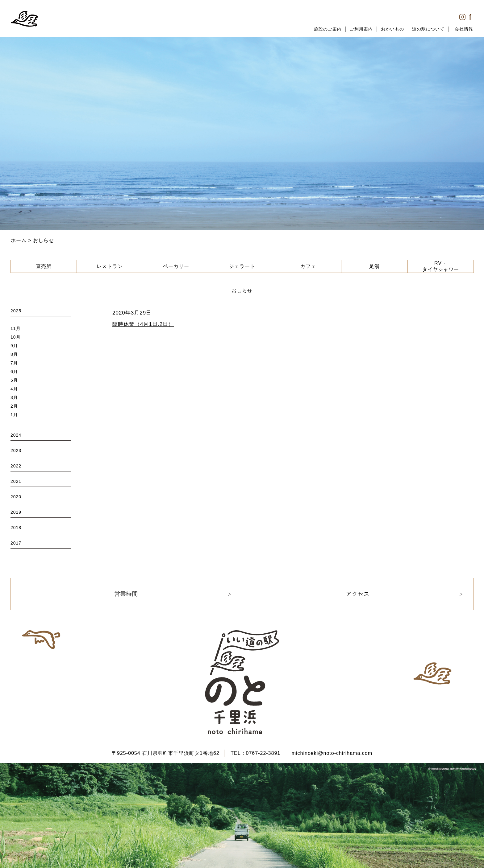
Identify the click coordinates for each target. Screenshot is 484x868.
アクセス (358, 594)
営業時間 (126, 594)
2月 (14, 406)
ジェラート (242, 266)
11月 (16, 328)
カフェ (308, 266)
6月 (14, 372)
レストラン (110, 266)
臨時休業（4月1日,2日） (143, 324)
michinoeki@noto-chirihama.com (332, 753)
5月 (14, 380)
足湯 (374, 266)
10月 (16, 337)
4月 (14, 389)
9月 (14, 346)
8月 (14, 354)
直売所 (44, 266)
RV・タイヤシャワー (441, 266)
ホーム (19, 240)
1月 (14, 415)
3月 (14, 397)
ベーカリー (176, 266)
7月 (14, 363)
